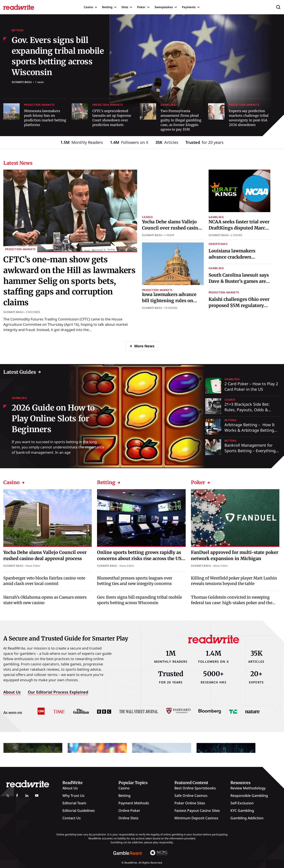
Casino (88, 7)
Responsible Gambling (249, 796)
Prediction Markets (39, 105)
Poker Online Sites (190, 803)
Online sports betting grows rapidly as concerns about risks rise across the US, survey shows (140, 558)
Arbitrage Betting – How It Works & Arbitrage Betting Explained (250, 430)
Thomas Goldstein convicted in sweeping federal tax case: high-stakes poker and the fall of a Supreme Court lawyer (232, 603)
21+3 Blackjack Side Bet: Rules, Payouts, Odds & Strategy (247, 410)
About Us (12, 692)
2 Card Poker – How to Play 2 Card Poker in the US (251, 386)
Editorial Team (74, 803)
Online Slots (128, 818)
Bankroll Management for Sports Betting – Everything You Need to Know (250, 451)
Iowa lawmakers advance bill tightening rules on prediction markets (169, 301)
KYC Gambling (242, 811)
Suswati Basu (22, 82)
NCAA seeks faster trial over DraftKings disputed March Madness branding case (239, 228)
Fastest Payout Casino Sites (197, 811)
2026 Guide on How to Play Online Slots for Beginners (53, 418)
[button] (278, 7)
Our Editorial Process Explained (58, 692)
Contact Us (72, 818)
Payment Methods (134, 803)
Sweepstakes (164, 7)
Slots (125, 7)
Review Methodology (248, 788)
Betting (107, 7)
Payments (189, 7)
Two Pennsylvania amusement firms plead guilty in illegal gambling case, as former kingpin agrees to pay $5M (181, 120)
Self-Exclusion (242, 803)
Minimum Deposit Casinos (196, 818)
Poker (141, 7)
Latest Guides (20, 372)
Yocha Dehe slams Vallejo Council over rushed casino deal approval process (171, 228)
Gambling (168, 105)
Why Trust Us (73, 796)
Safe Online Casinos (191, 796)
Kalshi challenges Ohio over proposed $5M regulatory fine (239, 305)
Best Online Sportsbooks (195, 788)
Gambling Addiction (247, 818)
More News (144, 346)
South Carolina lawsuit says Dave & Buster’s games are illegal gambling (239, 281)
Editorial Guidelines (79, 811)
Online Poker (129, 811)
